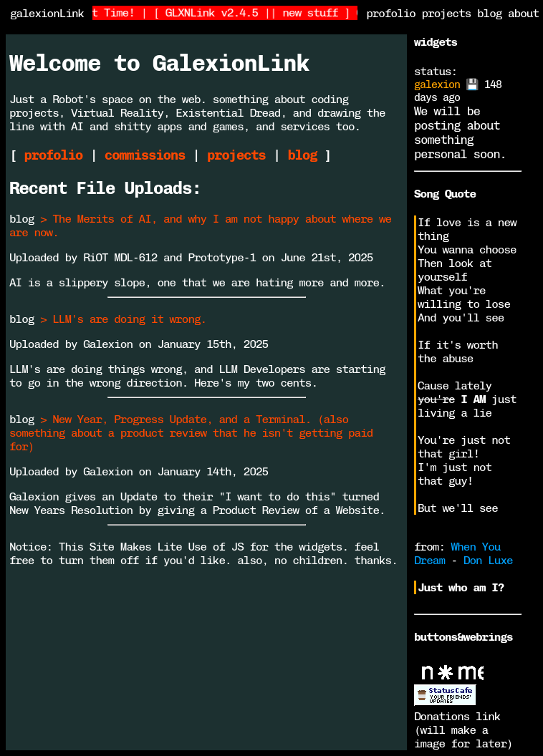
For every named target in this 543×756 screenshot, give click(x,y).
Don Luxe (488, 560)
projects (447, 13)
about (523, 13)
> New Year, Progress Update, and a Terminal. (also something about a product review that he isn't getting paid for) (191, 433)
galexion (437, 84)
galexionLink (47, 13)
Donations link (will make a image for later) (463, 730)
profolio (391, 13)
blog (489, 13)
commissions (145, 155)
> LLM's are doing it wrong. (123, 319)
